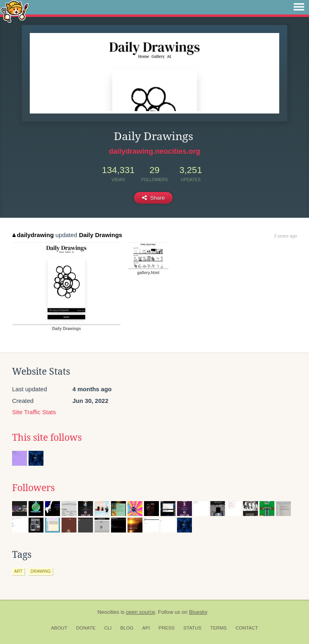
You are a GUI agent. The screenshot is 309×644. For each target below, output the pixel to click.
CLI (108, 628)
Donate (86, 628)
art (18, 571)
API (146, 628)
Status (193, 628)
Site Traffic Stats (34, 412)
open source (140, 612)
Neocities (108, 612)
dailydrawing (33, 235)
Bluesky (198, 612)
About (59, 628)
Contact (247, 628)
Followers (33, 488)
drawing (41, 571)
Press (167, 628)
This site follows (47, 438)
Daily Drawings (101, 235)
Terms (218, 628)
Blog (127, 628)
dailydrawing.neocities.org (154, 151)
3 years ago (285, 236)
